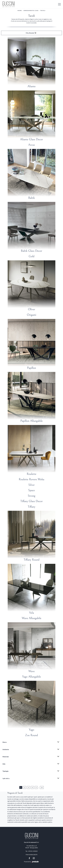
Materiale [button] (6, 757)
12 (42, 787)
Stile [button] (4, 764)
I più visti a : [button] (6, 778)
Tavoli (43, 11)
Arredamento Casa (31, 11)
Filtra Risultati (31, 33)
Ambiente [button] (6, 749)
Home (20, 11)
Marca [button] (5, 742)
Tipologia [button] (5, 771)
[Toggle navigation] (59, 4)
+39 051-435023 (33, 851)
